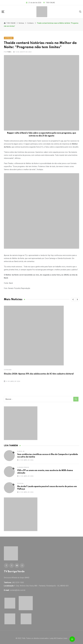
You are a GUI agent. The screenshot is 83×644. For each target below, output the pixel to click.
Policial (20, 482)
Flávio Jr (21, 450)
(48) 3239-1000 (18, 580)
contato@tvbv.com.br (18, 588)
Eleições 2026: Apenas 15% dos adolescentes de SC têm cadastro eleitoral (39, 373)
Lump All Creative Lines (58, 636)
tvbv (9, 51)
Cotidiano (8, 369)
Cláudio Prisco (23, 466)
